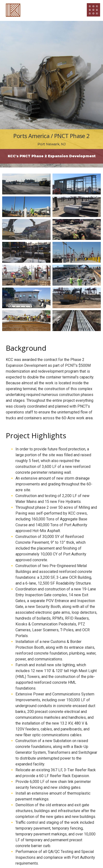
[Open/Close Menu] (93, 10)
